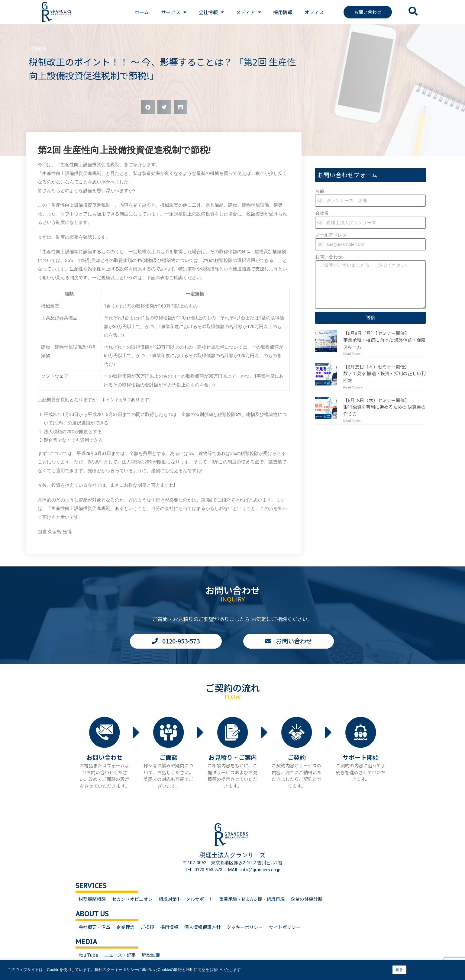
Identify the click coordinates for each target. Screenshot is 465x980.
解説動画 (151, 955)
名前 (320, 191)
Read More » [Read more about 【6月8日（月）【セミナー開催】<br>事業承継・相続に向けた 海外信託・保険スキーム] (353, 354)
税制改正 (38, 49)
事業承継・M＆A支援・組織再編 (252, 899)
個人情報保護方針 (202, 927)
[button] (148, 107)
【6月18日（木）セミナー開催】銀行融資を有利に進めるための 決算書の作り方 (384, 407)
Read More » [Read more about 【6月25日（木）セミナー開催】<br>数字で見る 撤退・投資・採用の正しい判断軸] (353, 387)
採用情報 (283, 12)
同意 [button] (399, 970)
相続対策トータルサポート (186, 899)
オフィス (314, 12)
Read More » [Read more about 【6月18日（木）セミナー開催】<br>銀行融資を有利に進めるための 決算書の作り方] (353, 421)
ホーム (142, 12)
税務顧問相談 (92, 899)
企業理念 (125, 927)
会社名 (322, 213)
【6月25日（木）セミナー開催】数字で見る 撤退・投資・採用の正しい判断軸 (384, 373)
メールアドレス (331, 235)
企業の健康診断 (307, 899)
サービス (174, 12)
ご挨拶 (147, 927)
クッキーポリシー (245, 927)
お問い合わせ (329, 257)
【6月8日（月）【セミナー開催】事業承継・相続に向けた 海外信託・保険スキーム (384, 340)
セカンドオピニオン (132, 899)
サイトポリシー (285, 927)
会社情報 (211, 12)
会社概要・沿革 (94, 927)
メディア (249, 12)
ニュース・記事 (120, 955)
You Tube (88, 955)
